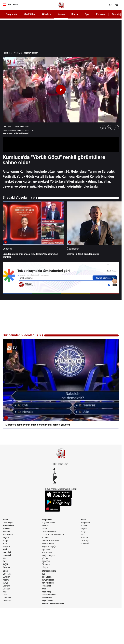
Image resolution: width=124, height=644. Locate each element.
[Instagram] (61, 475)
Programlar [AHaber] (12, 14)
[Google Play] (61, 502)
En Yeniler (7, 574)
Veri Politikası (48, 583)
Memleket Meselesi (50, 541)
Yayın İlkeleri (47, 601)
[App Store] (61, 494)
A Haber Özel (8, 526)
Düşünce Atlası (48, 523)
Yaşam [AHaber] (61, 14)
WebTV (17, 53)
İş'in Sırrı (45, 558)
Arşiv (44, 589)
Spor (5, 544)
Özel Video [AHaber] (30, 14)
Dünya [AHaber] (75, 14)
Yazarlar (6, 567)
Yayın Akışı (47, 592)
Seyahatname (48, 544)
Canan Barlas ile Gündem (53, 535)
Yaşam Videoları (31, 53)
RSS (43, 574)
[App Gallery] (61, 509)
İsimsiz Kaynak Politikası (53, 604)
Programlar (47, 520)
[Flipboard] (61, 480)
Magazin (6, 546)
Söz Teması (47, 552)
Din (4, 558)
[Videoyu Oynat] (61, 90)
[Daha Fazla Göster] (116, 128)
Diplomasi (46, 549)
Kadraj (44, 529)
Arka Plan (46, 538)
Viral (5, 549)
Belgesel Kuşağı (49, 546)
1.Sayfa (45, 567)
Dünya (5, 541)
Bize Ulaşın (47, 577)
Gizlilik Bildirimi (49, 595)
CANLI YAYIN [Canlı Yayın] (11, 5)
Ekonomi (7, 532)
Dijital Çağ (46, 561)
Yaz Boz (45, 526)
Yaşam (6, 538)
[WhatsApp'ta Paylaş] (110, 128)
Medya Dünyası (48, 555)
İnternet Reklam (49, 571)
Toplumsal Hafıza (49, 532)
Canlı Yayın (8, 523)
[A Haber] (61, 5)
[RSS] (61, 482)
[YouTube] (61, 477)
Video (5, 520)
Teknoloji (7, 552)
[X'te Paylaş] (103, 128)
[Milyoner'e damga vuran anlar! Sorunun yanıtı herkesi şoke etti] (61, 384)
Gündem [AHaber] (47, 14)
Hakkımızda (47, 598)
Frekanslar (46, 586)
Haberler (6, 53)
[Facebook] (61, 469)
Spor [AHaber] (87, 14)
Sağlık (5, 564)
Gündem (6, 529)
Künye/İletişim (48, 580)
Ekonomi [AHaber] (101, 14)
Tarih (5, 561)
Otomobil (7, 555)
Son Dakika (8, 535)
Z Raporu (46, 564)
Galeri (5, 571)
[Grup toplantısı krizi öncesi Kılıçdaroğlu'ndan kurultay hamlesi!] (33, 230)
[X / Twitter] (61, 472)
